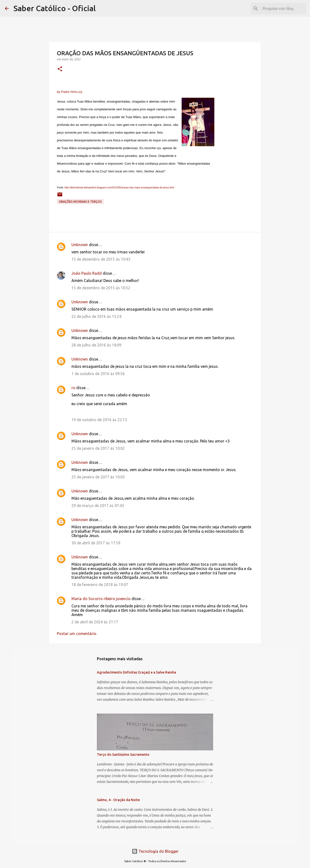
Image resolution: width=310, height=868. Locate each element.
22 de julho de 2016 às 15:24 (96, 316)
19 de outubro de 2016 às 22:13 (99, 420)
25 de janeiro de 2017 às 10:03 (98, 477)
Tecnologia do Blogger (155, 851)
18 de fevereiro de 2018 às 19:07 (100, 585)
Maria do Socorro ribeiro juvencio (101, 599)
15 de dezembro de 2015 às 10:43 (101, 259)
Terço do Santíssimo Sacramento (123, 755)
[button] (60, 69)
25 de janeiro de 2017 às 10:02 (98, 448)
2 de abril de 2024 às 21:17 (95, 622)
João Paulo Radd (87, 273)
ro (73, 388)
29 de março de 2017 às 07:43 (98, 506)
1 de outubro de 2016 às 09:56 (98, 374)
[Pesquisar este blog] (281, 8)
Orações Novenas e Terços (80, 202)
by (70, 92)
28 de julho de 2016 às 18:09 (96, 345)
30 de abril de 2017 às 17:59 (96, 543)
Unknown (80, 245)
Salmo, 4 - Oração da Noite (118, 800)
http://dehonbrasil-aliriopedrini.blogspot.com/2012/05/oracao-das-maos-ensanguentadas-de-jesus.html (119, 188)
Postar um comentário (77, 634)
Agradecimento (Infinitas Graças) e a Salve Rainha (136, 672)
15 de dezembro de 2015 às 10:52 (101, 288)
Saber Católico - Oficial (55, 8)
